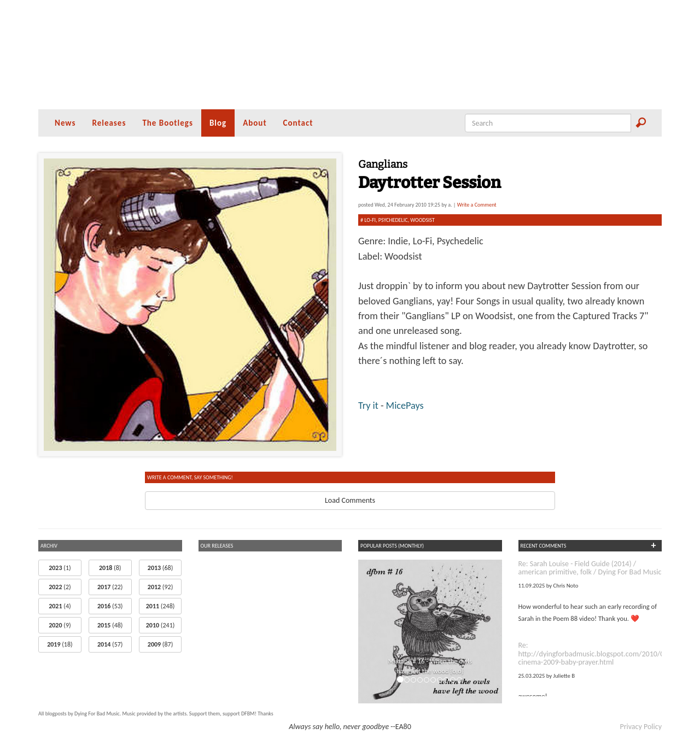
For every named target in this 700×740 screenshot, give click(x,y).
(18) (60, 644)
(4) (60, 606)
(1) (60, 568)
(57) (110, 644)
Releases (109, 123)
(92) (160, 587)
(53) (110, 606)
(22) (110, 587)
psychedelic (393, 220)
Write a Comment (477, 205)
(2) (60, 587)
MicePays (405, 406)
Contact (298, 123)
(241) (161, 625)
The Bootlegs (168, 123)
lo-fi (370, 220)
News (65, 123)
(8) (110, 568)
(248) (161, 606)
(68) (160, 568)
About (255, 123)
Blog (218, 123)
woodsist (422, 220)
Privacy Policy (641, 727)
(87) (160, 644)
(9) (60, 625)
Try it (369, 406)
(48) (110, 625)
